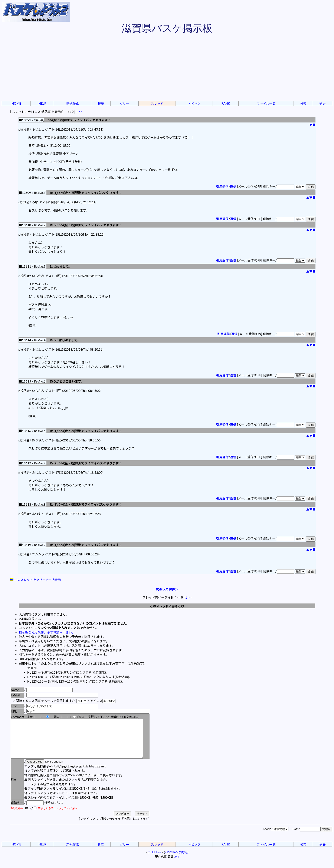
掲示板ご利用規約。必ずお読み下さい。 (47, 632)
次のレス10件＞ (167, 589)
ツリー (124, 104)
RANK (226, 103)
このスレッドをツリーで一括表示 (36, 580)
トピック (194, 104)
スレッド (157, 104)
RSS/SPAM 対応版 (176, 860)
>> (80, 112)
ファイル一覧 (266, 104)
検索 (303, 104)
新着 (101, 104)
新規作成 (73, 104)
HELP (42, 103)
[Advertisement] (167, 68)
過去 (322, 104)
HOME (16, 103)
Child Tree (154, 860)
